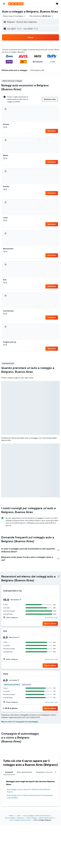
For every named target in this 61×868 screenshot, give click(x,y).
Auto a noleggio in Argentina (14, 818)
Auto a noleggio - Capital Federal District (40, 818)
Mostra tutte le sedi (51, 618)
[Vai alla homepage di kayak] (16, 4)
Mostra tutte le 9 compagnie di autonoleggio (20, 722)
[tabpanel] (30, 790)
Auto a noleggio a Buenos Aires (20, 820)
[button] (4, 4)
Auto (19, 816)
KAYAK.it (12, 816)
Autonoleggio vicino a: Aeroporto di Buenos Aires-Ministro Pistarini (29, 791)
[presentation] (59, 576)
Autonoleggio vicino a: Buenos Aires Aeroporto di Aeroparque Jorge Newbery (30, 796)
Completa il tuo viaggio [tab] (46, 772)
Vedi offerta (52, 131)
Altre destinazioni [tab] (24, 772)
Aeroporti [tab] (9, 772)
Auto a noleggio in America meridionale (36, 816)
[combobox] (14, 16)
